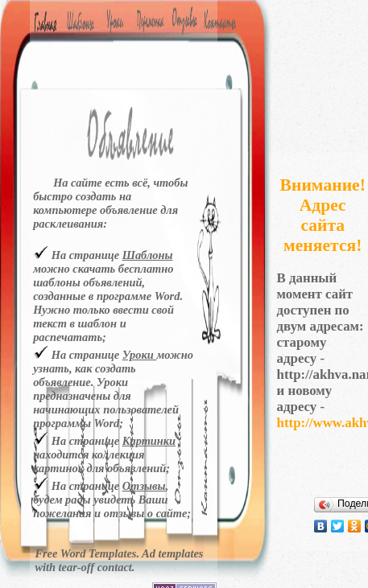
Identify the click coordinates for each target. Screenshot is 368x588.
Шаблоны (148, 255)
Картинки (149, 441)
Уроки (140, 355)
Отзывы (144, 486)
